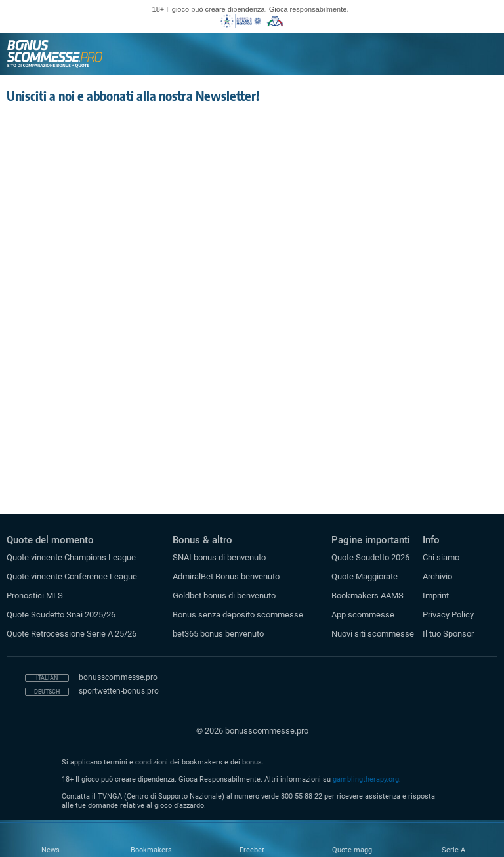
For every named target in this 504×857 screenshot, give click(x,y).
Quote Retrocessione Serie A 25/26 (72, 634)
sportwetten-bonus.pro (119, 691)
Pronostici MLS (35, 596)
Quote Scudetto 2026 (370, 557)
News (51, 850)
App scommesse (363, 615)
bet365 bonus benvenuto (218, 634)
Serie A (453, 850)
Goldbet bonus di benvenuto (224, 596)
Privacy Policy (448, 615)
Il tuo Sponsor (448, 634)
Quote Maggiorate (365, 576)
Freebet (252, 850)
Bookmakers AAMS (367, 596)
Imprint (436, 596)
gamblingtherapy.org (366, 779)
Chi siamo (441, 557)
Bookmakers (151, 850)
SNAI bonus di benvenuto (219, 557)
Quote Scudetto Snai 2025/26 (61, 615)
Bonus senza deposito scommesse (238, 615)
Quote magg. (353, 850)
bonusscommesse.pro (118, 677)
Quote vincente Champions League (71, 557)
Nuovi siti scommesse (373, 634)
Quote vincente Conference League (72, 576)
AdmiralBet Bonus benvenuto (226, 576)
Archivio (437, 576)
